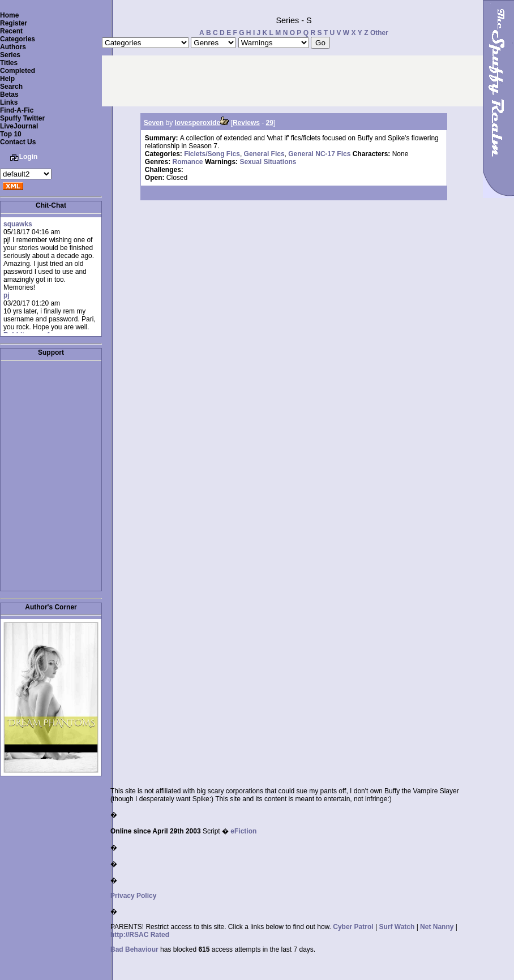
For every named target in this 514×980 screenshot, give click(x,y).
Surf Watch (397, 927)
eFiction (243, 831)
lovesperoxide (198, 123)
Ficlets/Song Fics (212, 154)
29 (270, 123)
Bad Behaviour (134, 949)
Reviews (246, 123)
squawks (18, 224)
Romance (188, 162)
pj (7, 295)
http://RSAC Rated (140, 935)
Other (379, 33)
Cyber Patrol (353, 927)
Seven (154, 123)
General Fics (264, 154)
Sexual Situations (268, 162)
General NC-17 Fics (319, 154)
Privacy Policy (133, 896)
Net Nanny (437, 927)
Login (29, 157)
